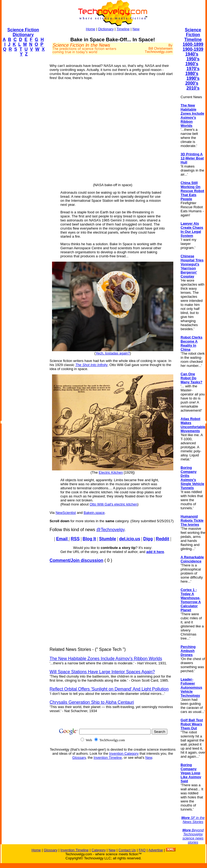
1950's (193, 59)
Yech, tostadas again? (113, 353)
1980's (192, 74)
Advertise (156, 850)
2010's (193, 88)
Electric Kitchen (111, 472)
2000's (192, 83)
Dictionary (106, 29)
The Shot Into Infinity (91, 365)
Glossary (79, 758)
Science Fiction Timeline (193, 35)
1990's (193, 78)
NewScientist (66, 513)
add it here (155, 552)
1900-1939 (193, 49)
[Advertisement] (23, 142)
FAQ (142, 850)
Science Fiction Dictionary (23, 32)
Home (91, 29)
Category (99, 850)
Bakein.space (94, 513)
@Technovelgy (110, 530)
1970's (193, 69)
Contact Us (127, 850)
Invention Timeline (108, 758)
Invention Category (124, 753)
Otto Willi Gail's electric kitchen (113, 504)
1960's (192, 64)
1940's (192, 54)
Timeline (123, 29)
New (136, 29)
